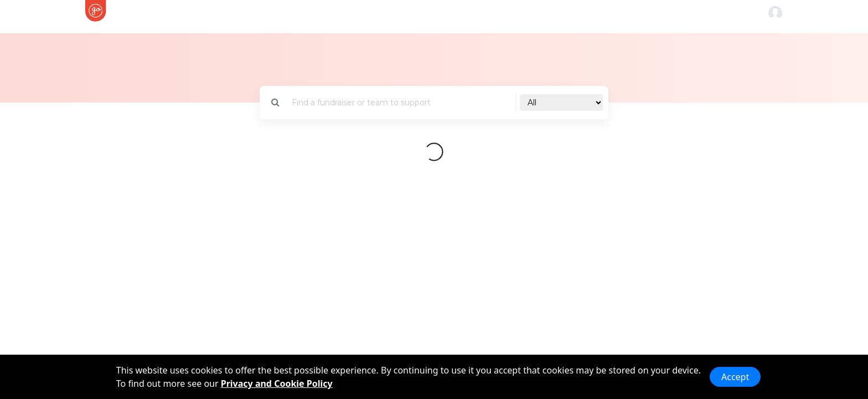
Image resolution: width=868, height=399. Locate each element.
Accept (735, 377)
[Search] (401, 103)
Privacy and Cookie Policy (277, 383)
